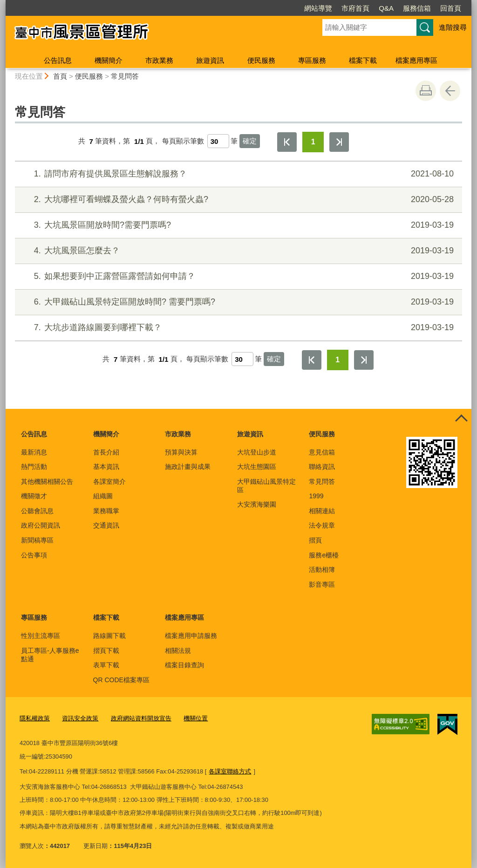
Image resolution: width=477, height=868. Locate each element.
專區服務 (312, 60)
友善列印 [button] (426, 91)
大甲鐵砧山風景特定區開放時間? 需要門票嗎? (237, 302)
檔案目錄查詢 (184, 665)
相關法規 (178, 651)
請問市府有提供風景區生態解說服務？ (237, 174)
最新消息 (34, 452)
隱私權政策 (35, 718)
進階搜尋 (453, 27)
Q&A (333, 8)
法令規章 (322, 525)
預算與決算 (181, 452)
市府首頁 (302, 8)
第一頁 (287, 142)
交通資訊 (106, 525)
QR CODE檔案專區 (121, 680)
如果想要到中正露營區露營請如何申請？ (237, 276)
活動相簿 (322, 570)
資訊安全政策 (80, 718)
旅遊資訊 (210, 60)
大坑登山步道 (257, 452)
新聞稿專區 (37, 540)
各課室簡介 (109, 481)
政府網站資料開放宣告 (141, 718)
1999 (316, 496)
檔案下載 (363, 60)
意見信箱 (322, 452)
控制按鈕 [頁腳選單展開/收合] (461, 419)
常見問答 (125, 76)
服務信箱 (363, 8)
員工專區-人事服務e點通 (50, 655)
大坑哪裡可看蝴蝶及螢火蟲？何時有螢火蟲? (237, 200)
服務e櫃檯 (324, 555)
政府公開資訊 (41, 525)
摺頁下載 (106, 651)
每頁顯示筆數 (183, 141)
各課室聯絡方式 (230, 771)
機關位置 (196, 718)
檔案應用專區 (416, 60)
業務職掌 (106, 511)
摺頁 (315, 540)
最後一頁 (339, 142)
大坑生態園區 (257, 467)
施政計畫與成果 (188, 467)
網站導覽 (265, 8)
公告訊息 (58, 60)
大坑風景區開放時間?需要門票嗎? (237, 225)
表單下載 (106, 665)
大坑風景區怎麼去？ (237, 251)
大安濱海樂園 (257, 504)
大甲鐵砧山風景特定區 (266, 486)
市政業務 (159, 60)
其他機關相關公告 (47, 481)
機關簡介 (109, 60)
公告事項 (34, 555)
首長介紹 (106, 452)
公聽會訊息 (37, 511)
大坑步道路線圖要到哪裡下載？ (237, 328)
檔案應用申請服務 (191, 636)
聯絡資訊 (322, 467)
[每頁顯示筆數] (218, 141)
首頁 (60, 76)
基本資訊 (106, 467)
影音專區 (322, 584)
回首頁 (397, 8)
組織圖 (103, 496)
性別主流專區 (41, 636)
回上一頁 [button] (450, 91)
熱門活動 (34, 467)
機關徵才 (34, 496)
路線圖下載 (109, 636)
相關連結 (322, 511)
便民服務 (261, 60)
